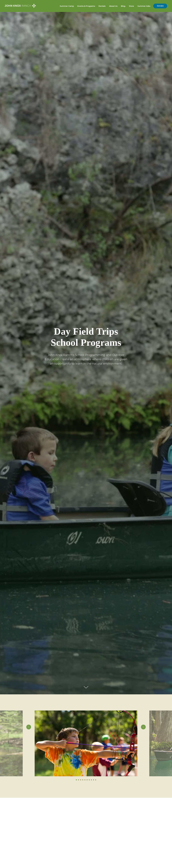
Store (131, 6)
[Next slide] (143, 743)
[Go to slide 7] (89, 780)
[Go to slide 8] (91, 780)
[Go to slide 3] (81, 780)
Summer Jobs (144, 6)
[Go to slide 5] (85, 780)
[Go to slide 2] (78, 780)
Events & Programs (86, 6)
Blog (123, 6)
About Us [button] (113, 6)
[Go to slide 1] (76, 780)
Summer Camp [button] (67, 6)
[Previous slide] (29, 743)
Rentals (102, 6)
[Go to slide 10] (96, 780)
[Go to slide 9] (94, 780)
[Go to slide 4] (83, 780)
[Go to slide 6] (87, 780)
